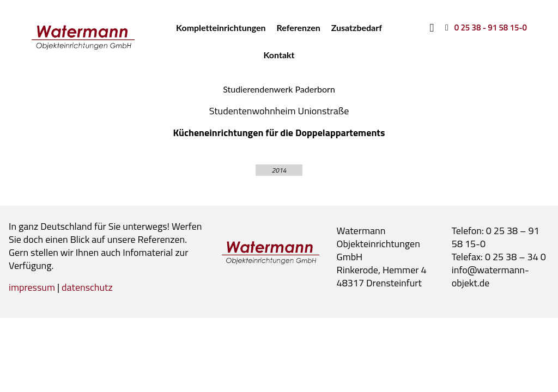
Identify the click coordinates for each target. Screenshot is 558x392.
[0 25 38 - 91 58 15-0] (484, 27)
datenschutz (87, 287)
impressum (32, 287)
